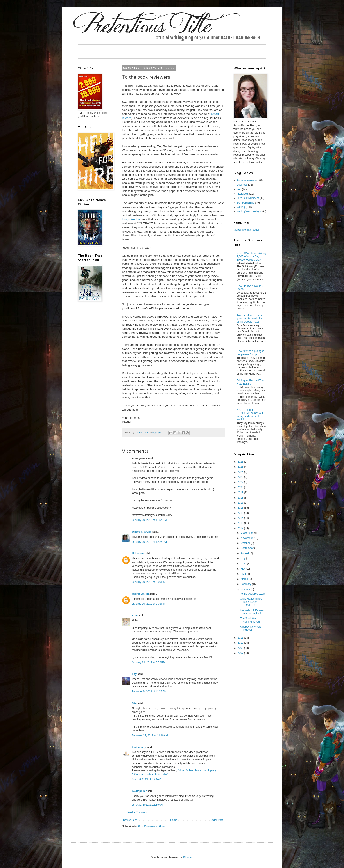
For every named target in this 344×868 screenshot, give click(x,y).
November (247, 538)
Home (174, 820)
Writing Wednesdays (249, 211)
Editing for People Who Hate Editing (250, 382)
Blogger (188, 857)
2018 (241, 498)
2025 (241, 467)
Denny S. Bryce (142, 532)
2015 (241, 513)
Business (242, 185)
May (244, 569)
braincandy (139, 747)
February (246, 584)
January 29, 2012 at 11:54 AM (149, 520)
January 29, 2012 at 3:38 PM (149, 604)
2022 (241, 482)
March (245, 579)
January (246, 589)
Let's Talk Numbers (248, 198)
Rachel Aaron (140, 594)
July (243, 558)
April (244, 574)
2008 (241, 648)
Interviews (243, 194)
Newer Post (130, 820)
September (247, 548)
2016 (241, 508)
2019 (241, 492)
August (245, 553)
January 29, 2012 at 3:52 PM (149, 662)
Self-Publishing (245, 203)
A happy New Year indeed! (251, 628)
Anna (135, 616)
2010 (241, 643)
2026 (241, 462)
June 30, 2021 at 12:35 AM (147, 805)
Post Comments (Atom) (152, 826)
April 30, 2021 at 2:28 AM (146, 779)
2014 (241, 518)
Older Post (217, 820)
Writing (241, 207)
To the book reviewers (253, 594)
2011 (241, 638)
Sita (134, 703)
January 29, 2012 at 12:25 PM (149, 542)
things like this (131, 219)
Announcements (246, 180)
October (246, 543)
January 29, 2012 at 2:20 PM (149, 582)
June (244, 564)
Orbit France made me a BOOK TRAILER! (251, 602)
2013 (241, 523)
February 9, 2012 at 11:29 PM (149, 692)
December (247, 533)
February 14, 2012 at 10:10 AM (150, 735)
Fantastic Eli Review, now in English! (252, 612)
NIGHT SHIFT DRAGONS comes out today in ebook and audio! (250, 415)
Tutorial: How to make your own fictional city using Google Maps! (249, 319)
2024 (241, 472)
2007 (241, 653)
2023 (241, 477)
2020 (241, 487)
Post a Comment (137, 812)
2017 (241, 503)
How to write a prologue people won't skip (251, 353)
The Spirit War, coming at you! (250, 620)
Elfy (134, 674)
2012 (241, 528)
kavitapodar (139, 791)
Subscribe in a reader (247, 230)
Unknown (138, 554)
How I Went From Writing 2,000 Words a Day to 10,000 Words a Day (251, 256)
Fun (239, 189)
